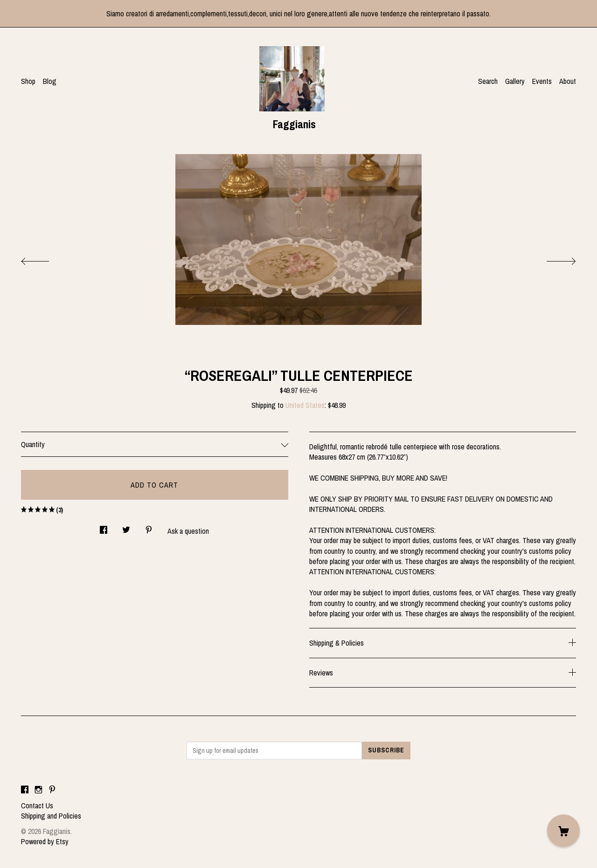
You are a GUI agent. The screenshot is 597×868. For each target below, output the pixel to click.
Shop (28, 81)
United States (305, 405)
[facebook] (25, 790)
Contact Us (37, 806)
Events (542, 81)
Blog (50, 81)
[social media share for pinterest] (149, 527)
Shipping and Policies (51, 816)
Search (488, 81)
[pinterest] (52, 790)
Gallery (515, 81)
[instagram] (38, 790)
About (568, 81)
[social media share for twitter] (126, 527)
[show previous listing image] (44, 259)
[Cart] (563, 831)
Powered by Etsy (45, 841)
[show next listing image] (553, 259)
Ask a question (188, 531)
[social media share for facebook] (104, 527)
